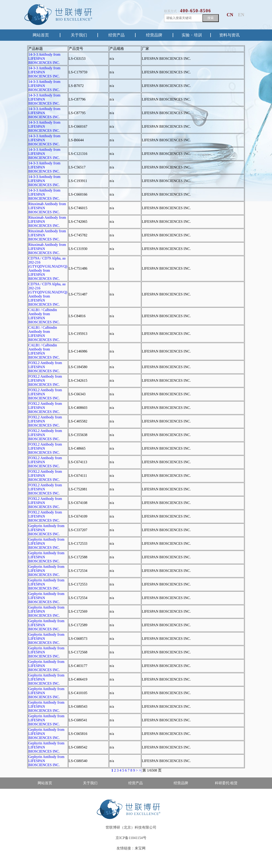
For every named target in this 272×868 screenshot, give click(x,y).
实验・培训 (192, 35)
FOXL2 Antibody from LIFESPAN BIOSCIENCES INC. (45, 367)
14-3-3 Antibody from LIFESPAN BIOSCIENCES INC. (44, 59)
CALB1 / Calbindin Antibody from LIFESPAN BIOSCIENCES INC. (44, 316)
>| (140, 770)
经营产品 (117, 35)
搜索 (211, 18)
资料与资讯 (229, 35)
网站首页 (41, 35)
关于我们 (79, 35)
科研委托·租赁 (226, 783)
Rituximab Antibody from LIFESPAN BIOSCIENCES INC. (47, 208)
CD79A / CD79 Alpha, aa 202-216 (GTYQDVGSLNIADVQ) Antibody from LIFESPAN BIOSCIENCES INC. (48, 268)
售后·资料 (45, 794)
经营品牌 (154, 35)
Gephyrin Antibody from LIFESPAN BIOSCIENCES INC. (46, 530)
